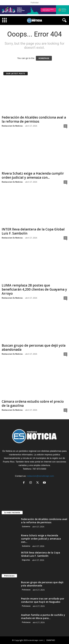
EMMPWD (51, 640)
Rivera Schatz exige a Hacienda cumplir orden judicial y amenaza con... (33, 175)
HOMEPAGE (44, 58)
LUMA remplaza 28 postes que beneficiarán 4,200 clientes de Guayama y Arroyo (34, 289)
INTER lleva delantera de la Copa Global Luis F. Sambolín (33, 231)
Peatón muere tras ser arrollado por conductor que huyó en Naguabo (43, 600)
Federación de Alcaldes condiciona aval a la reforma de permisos (34, 119)
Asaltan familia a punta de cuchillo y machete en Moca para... (43, 616)
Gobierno (26, 526)
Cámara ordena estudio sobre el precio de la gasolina (33, 404)
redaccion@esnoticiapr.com (40, 476)
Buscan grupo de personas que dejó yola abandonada (34, 347)
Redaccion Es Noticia (12, 126)
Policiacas (26, 590)
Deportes (26, 560)
